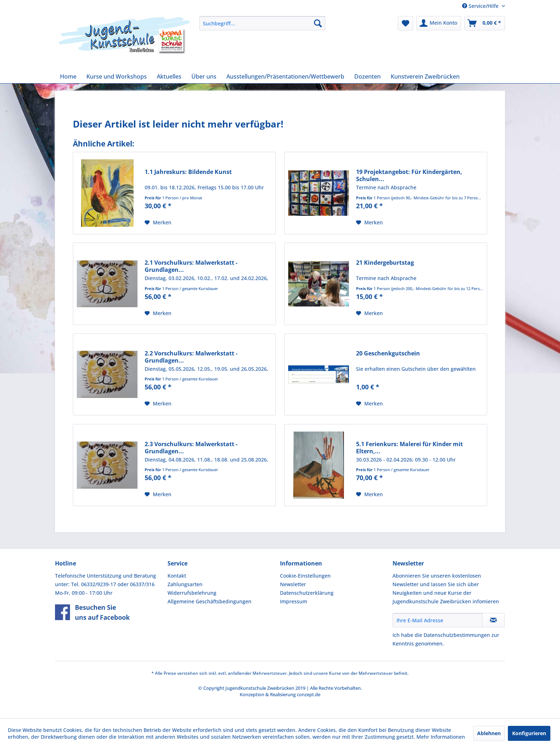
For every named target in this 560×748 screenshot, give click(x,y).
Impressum (294, 601)
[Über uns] (204, 76)
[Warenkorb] (485, 23)
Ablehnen (489, 733)
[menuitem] (262, 23)
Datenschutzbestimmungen (457, 635)
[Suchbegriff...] (262, 23)
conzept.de (309, 694)
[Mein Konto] (439, 23)
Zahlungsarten (185, 584)
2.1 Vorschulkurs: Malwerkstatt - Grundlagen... (191, 266)
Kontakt (177, 576)
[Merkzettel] (406, 23)
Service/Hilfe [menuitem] (481, 6)
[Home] (68, 76)
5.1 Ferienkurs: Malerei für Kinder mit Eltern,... (409, 448)
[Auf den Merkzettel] (158, 223)
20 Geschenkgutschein (388, 353)
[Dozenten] (367, 76)
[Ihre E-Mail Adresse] (437, 620)
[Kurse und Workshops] (117, 76)
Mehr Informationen (441, 737)
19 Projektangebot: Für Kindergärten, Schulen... (409, 175)
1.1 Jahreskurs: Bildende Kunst (188, 172)
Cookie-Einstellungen (305, 576)
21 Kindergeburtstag (385, 263)
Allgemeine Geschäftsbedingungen (209, 601)
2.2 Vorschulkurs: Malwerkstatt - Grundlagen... (191, 357)
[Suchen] (318, 23)
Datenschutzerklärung (307, 593)
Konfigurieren (529, 733)
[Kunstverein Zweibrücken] (425, 76)
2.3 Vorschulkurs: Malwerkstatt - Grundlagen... (191, 448)
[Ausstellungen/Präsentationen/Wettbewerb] (285, 76)
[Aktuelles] (169, 76)
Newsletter (293, 584)
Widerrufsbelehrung (192, 593)
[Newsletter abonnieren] (493, 620)
